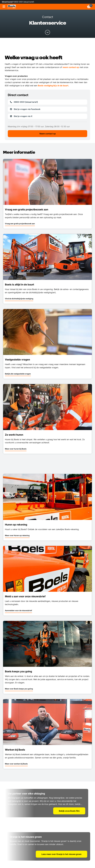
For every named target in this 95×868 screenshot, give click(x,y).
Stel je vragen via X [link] (21, 116)
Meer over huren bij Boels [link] (16, 449)
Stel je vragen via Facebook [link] (25, 109)
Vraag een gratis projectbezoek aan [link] (20, 224)
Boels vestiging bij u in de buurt (53, 86)
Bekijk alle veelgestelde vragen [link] (18, 374)
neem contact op (71, 67)
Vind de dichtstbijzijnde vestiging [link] (19, 299)
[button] (20, 224)
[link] (12, 7)
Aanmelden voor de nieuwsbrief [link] (18, 610)
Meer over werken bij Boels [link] (16, 764)
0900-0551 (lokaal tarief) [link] (24, 2)
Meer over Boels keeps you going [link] (19, 689)
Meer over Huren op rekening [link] (17, 535)
